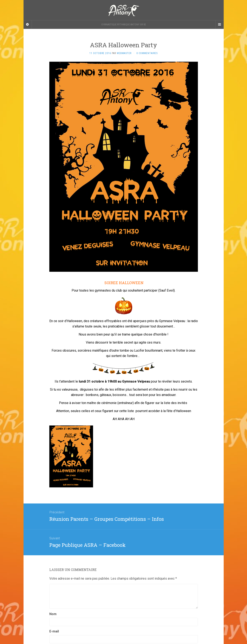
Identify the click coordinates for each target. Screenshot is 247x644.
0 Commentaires (147, 53)
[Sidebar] (28, 25)
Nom (53, 614)
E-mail (54, 631)
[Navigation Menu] (220, 25)
